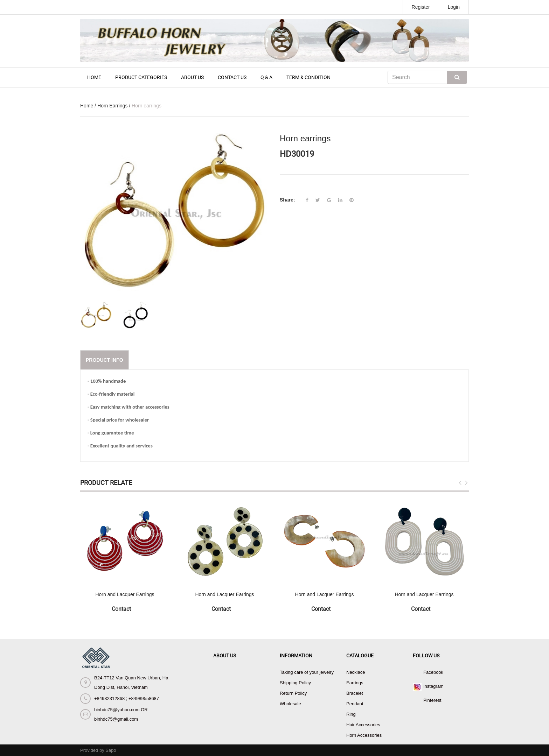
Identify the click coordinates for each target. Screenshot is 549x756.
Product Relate (106, 483)
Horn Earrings (112, 106)
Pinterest (432, 700)
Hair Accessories (363, 725)
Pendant (355, 704)
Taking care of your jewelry (307, 672)
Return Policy (293, 693)
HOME (94, 77)
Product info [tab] (105, 360)
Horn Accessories (364, 735)
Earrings (355, 683)
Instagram (433, 686)
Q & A (266, 77)
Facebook (433, 672)
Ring (351, 714)
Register (421, 7)
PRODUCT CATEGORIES (141, 77)
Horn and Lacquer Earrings (125, 594)
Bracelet (355, 693)
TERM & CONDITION (308, 77)
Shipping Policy (295, 683)
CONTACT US (232, 77)
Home (87, 106)
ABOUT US (192, 77)
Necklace (356, 672)
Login (454, 7)
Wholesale (290, 704)
